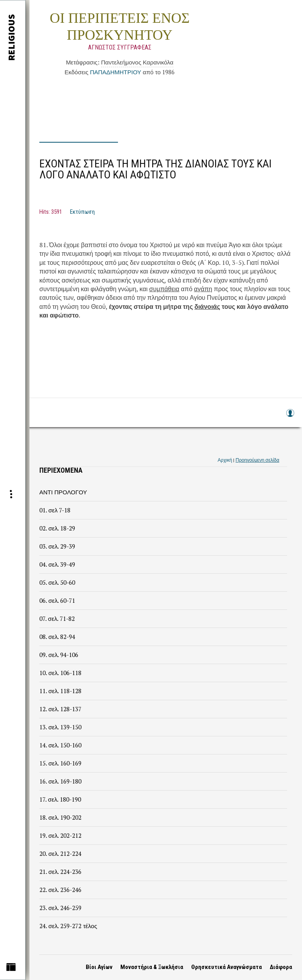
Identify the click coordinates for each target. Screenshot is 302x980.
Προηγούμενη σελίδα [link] (257, 460)
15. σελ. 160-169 (60, 763)
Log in (290, 417)
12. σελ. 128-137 (60, 709)
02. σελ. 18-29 (57, 528)
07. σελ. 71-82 (57, 618)
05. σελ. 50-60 (57, 582)
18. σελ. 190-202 (60, 817)
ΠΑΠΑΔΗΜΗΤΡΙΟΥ (116, 72)
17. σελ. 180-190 (60, 799)
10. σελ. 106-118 (60, 673)
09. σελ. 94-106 (59, 655)
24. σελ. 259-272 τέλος (68, 926)
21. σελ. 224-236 (60, 872)
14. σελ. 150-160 (60, 745)
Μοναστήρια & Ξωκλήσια (152, 967)
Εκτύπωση (82, 212)
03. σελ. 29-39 (57, 546)
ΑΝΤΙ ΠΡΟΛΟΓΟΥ (63, 492)
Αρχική (225, 460)
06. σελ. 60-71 (57, 600)
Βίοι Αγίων (99, 967)
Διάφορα (281, 967)
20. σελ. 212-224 (60, 853)
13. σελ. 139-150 (60, 727)
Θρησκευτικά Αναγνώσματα (226, 967)
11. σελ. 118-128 (60, 691)
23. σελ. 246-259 (60, 908)
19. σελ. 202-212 (60, 835)
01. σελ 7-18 (55, 510)
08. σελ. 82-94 (57, 637)
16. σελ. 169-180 (60, 781)
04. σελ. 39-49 (57, 564)
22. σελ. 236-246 (60, 890)
